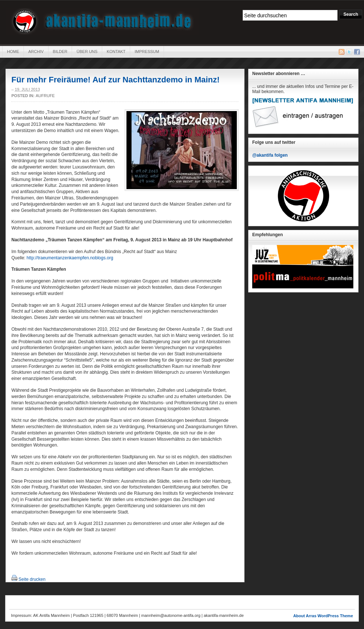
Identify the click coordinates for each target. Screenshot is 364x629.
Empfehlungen (267, 235)
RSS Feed (342, 52)
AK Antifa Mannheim (102, 21)
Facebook (357, 52)
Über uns (87, 51)
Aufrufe (45, 96)
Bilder (60, 51)
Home (13, 51)
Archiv (36, 51)
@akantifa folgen (270, 155)
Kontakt (116, 51)
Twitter (349, 52)
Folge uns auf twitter (274, 142)
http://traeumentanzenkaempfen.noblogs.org (70, 258)
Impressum (147, 51)
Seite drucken (32, 579)
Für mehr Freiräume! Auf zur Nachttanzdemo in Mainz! (115, 80)
